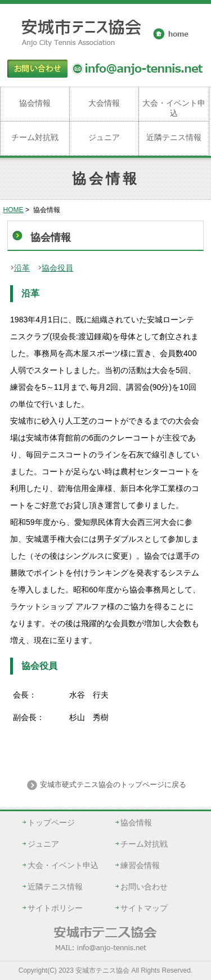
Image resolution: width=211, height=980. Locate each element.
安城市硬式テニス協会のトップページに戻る (113, 785)
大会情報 (104, 103)
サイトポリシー (55, 908)
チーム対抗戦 (35, 137)
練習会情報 (140, 865)
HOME (14, 210)
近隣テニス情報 (174, 137)
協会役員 (57, 268)
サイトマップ (144, 908)
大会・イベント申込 (174, 108)
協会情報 (35, 103)
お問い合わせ (144, 887)
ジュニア (104, 137)
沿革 (22, 268)
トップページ (51, 822)
